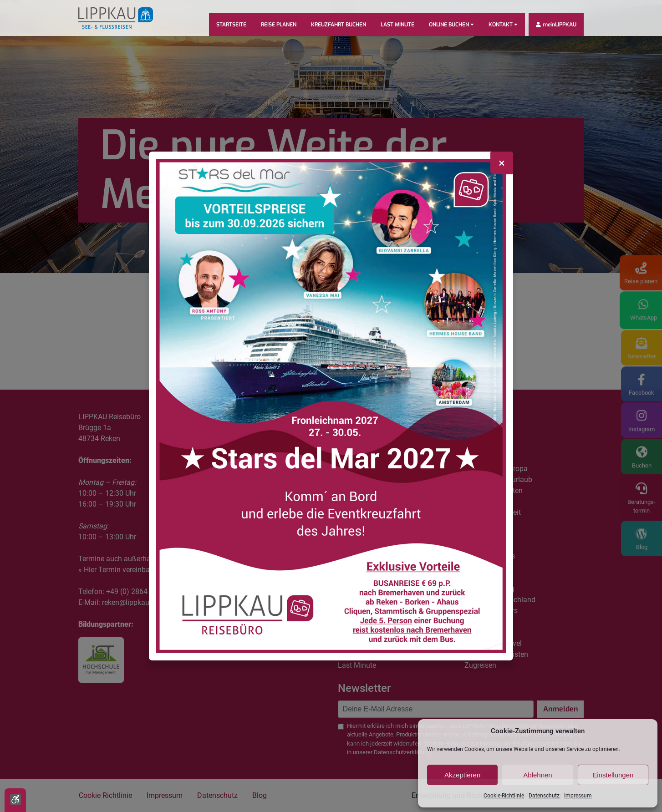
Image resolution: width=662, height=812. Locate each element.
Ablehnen (537, 775)
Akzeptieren (462, 775)
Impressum (578, 796)
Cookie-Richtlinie (504, 796)
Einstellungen (613, 775)
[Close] (502, 163)
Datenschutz (544, 796)
